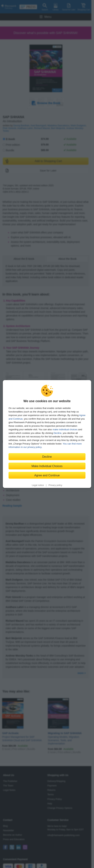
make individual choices (65, 429)
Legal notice (38, 485)
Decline (58, 433)
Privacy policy (55, 485)
